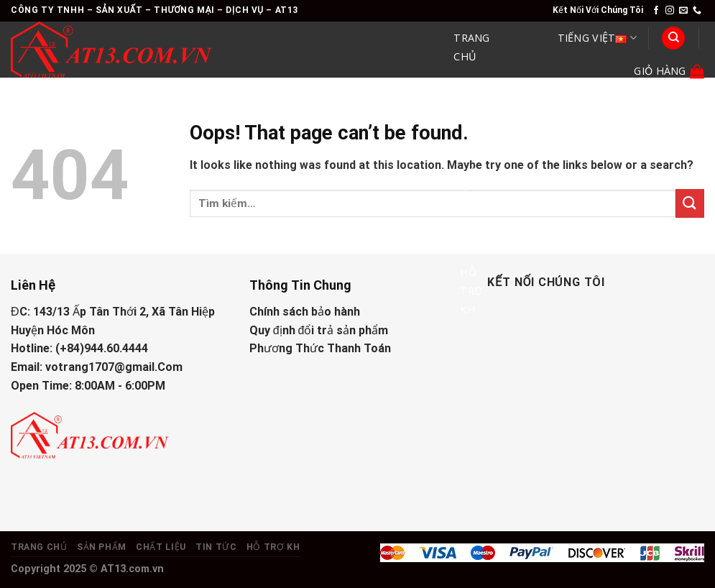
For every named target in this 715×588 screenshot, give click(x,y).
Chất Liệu (474, 173)
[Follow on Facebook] (656, 11)
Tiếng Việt (597, 38)
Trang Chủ (471, 47)
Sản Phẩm (475, 107)
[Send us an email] (683, 11)
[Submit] (690, 203)
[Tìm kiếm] (673, 38)
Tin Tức (471, 230)
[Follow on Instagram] (670, 11)
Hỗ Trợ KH (471, 291)
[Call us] (697, 11)
